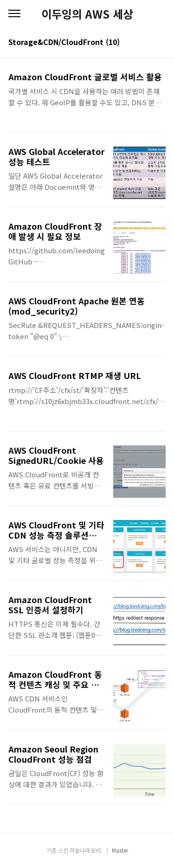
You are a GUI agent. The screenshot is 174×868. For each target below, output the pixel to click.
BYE (97, 850)
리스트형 (160, 43)
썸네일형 (147, 43)
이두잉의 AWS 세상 (87, 14)
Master (120, 850)
